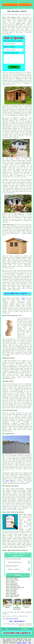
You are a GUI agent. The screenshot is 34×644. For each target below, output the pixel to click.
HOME (14, 9)
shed (8, 108)
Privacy (30, 629)
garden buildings (26, 162)
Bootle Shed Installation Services (15, 550)
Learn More (22, 643)
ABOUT (21, 9)
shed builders (25, 310)
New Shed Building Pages (14, 629)
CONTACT (25, 9)
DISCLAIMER (30, 9)
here (15, 508)
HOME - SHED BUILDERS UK (17, 621)
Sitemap (4, 629)
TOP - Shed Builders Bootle (10, 619)
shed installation (9, 193)
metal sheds (9, 480)
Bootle (24, 298)
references (5, 219)
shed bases (11, 406)
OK (30, 643)
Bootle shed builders (25, 515)
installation (28, 124)
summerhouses (13, 367)
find (7, 489)
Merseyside (22, 548)
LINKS (17, 9)
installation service (23, 80)
